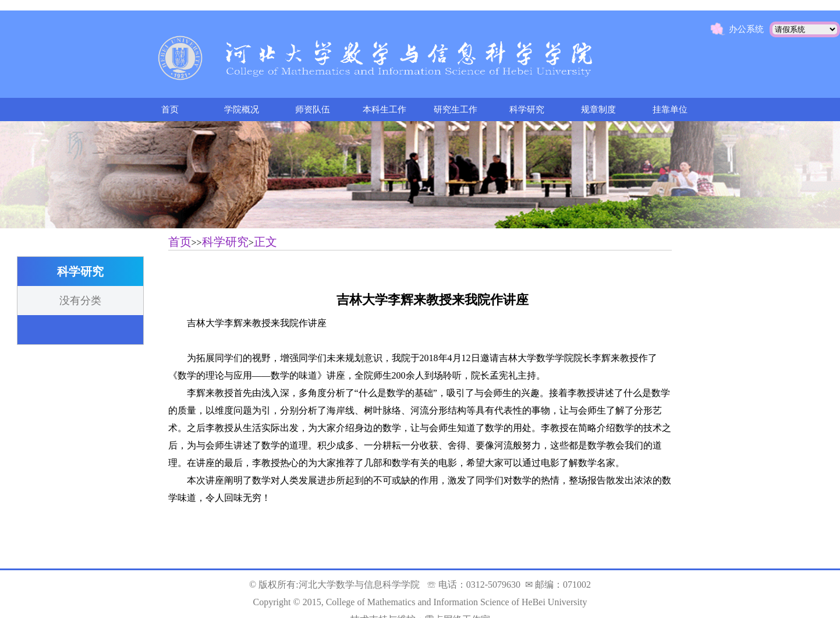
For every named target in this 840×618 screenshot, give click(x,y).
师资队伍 (313, 110)
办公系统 (746, 29)
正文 (265, 242)
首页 (170, 110)
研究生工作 (456, 110)
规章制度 (598, 110)
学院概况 (242, 110)
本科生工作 (384, 110)
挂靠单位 (670, 110)
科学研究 (527, 110)
